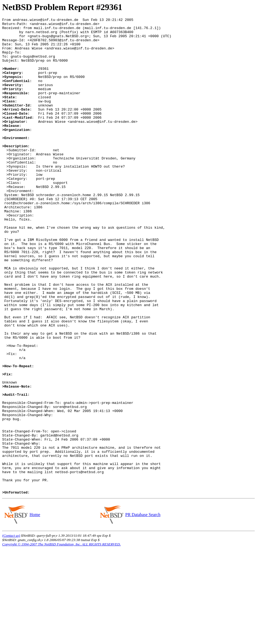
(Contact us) (11, 631)
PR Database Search (143, 610)
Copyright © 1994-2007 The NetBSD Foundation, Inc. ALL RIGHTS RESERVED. (61, 640)
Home (35, 610)
